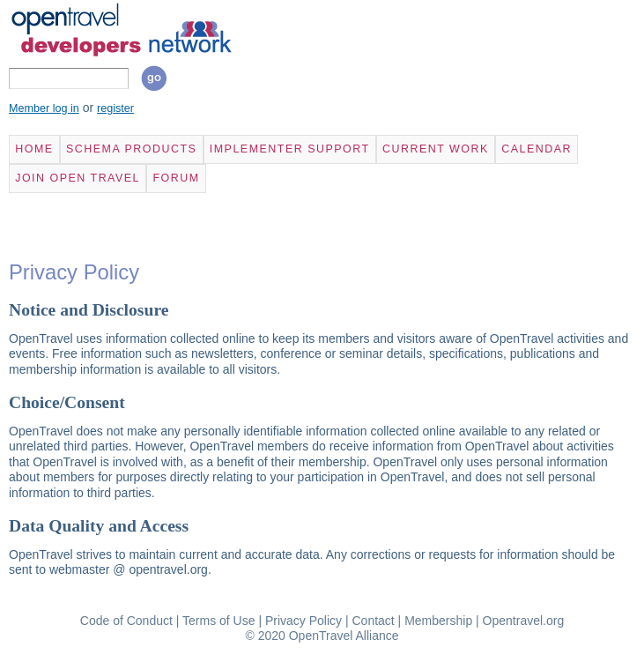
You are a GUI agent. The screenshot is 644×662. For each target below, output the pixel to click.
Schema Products (131, 149)
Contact (373, 621)
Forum (176, 178)
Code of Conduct (126, 621)
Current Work (436, 149)
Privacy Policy (303, 621)
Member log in (44, 108)
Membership (438, 621)
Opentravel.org (524, 621)
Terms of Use (218, 621)
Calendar (537, 149)
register (115, 108)
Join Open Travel (78, 178)
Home (34, 149)
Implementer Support (290, 149)
